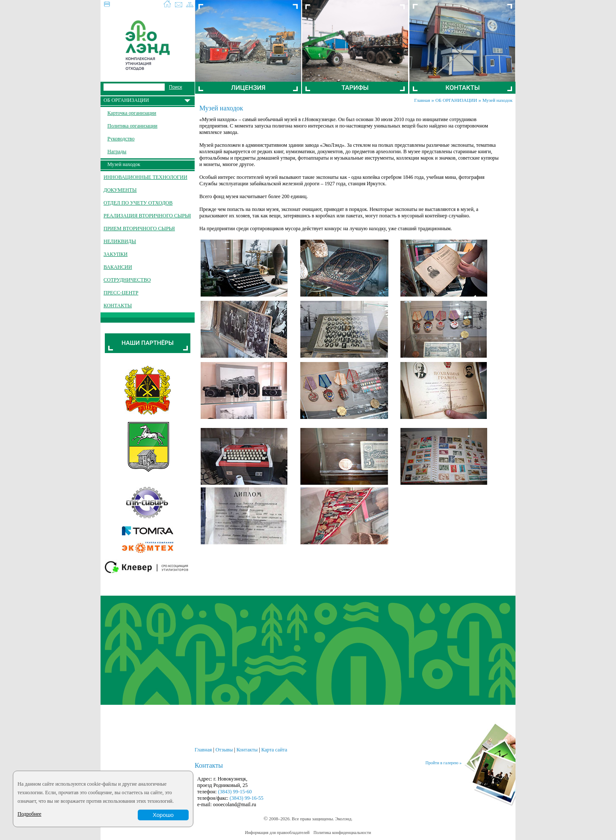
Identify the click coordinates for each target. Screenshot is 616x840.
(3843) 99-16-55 (247, 798)
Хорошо (163, 815)
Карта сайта (274, 750)
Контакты (247, 750)
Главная (422, 100)
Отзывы (224, 750)
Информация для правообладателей (277, 833)
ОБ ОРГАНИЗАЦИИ (456, 100)
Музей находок (498, 100)
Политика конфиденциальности (342, 833)
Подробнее (30, 814)
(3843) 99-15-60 (235, 792)
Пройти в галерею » (444, 763)
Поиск (175, 87)
